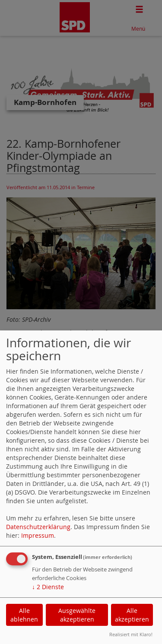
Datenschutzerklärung (38, 527)
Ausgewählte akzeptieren (77, 615)
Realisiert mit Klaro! (131, 634)
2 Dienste (48, 587)
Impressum (38, 535)
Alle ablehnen (24, 615)
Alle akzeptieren (132, 615)
